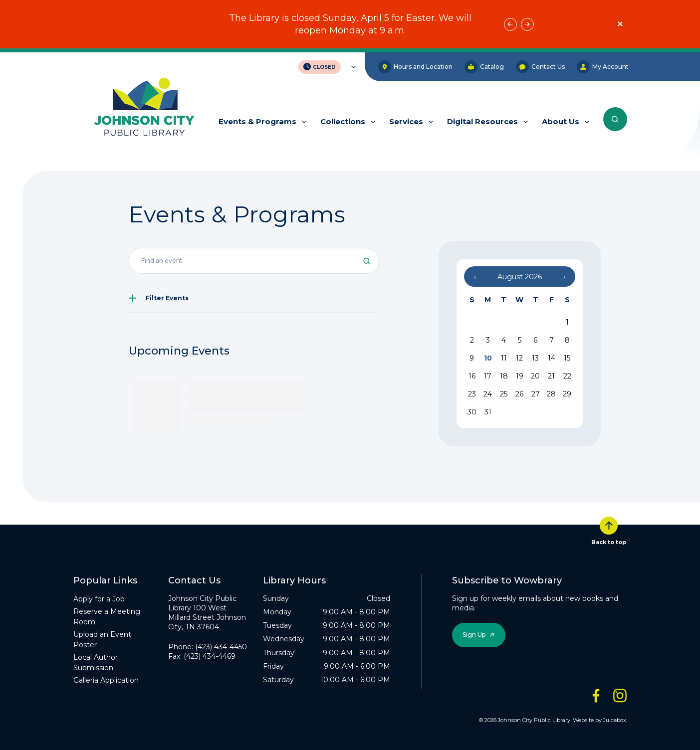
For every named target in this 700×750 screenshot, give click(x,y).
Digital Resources (482, 121)
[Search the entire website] (615, 119)
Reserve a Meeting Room (107, 617)
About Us (561, 121)
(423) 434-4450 (221, 647)
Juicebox (615, 720)
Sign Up (474, 635)
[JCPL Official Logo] (144, 108)
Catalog (484, 67)
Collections (343, 121)
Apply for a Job (99, 599)
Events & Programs (257, 121)
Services (406, 121)
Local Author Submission (96, 662)
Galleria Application (106, 680)
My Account (603, 67)
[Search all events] (254, 261)
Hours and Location (415, 67)
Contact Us (540, 67)
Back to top (609, 531)
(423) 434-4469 (210, 656)
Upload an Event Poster (102, 640)
